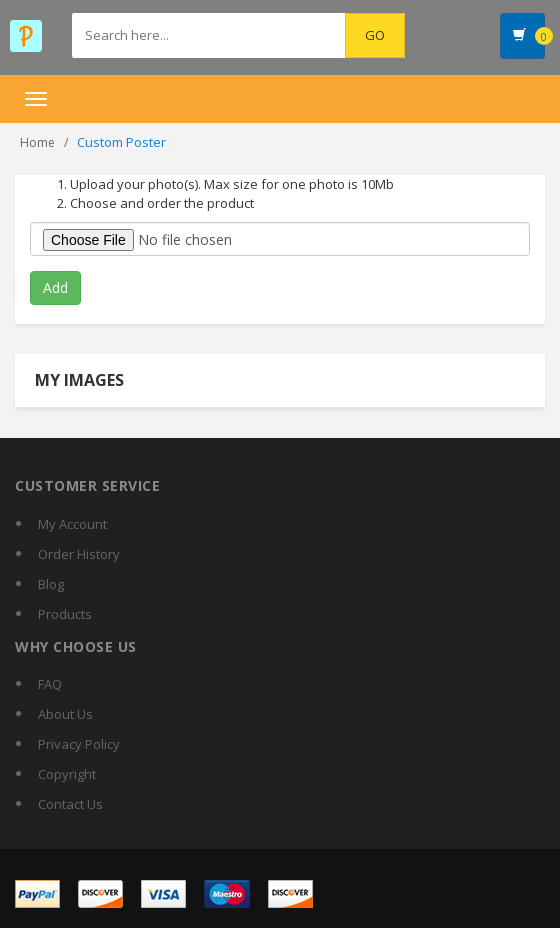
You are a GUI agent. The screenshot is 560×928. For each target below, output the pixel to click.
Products (65, 614)
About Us (65, 714)
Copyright (67, 774)
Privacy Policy (79, 744)
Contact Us (70, 804)
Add (55, 288)
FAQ (50, 684)
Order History (79, 554)
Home (37, 142)
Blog (51, 584)
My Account (72, 524)
